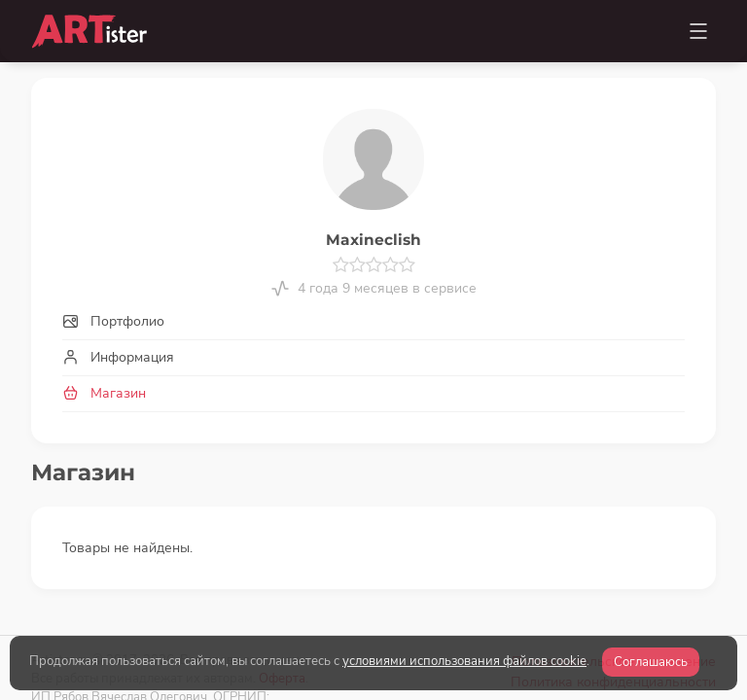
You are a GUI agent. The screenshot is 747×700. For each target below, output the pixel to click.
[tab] (373, 321)
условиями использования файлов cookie (464, 661)
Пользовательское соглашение (614, 601)
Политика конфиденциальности (613, 622)
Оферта (282, 618)
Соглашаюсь (651, 662)
